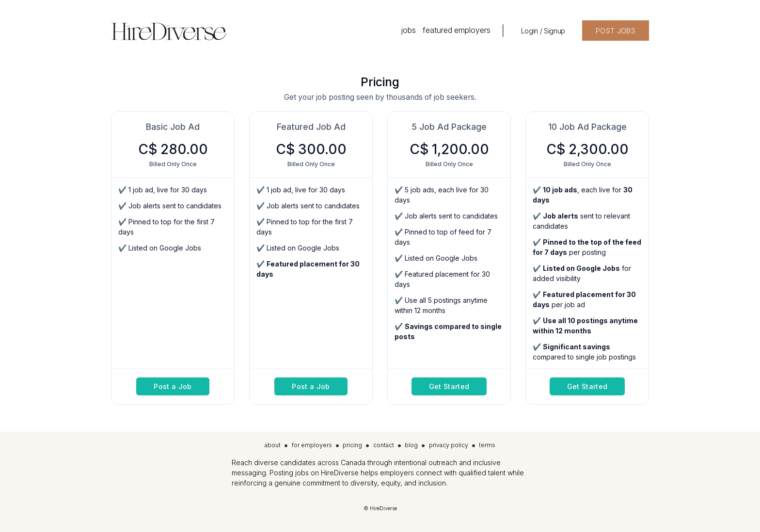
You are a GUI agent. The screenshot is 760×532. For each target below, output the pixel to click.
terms (487, 445)
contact (384, 445)
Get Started (449, 386)
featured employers (457, 30)
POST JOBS (616, 31)
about (273, 445)
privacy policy (449, 445)
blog (411, 445)
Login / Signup (543, 31)
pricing (352, 445)
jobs (408, 30)
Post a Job (173, 386)
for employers (312, 445)
